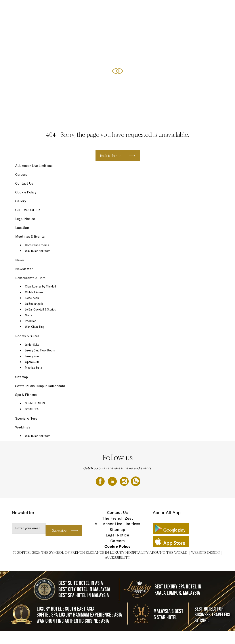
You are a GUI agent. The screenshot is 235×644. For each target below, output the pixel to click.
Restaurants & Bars (129, 8)
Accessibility (117, 557)
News (20, 260)
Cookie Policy (26, 192)
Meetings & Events (175, 8)
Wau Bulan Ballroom (38, 251)
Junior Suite (32, 345)
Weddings (217, 8)
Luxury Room (33, 356)
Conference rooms (37, 245)
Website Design (206, 552)
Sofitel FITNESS (35, 403)
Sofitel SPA (32, 409)
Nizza (29, 315)
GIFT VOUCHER (198, 8)
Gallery (21, 201)
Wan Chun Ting (35, 327)
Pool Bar (30, 321)
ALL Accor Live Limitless (34, 166)
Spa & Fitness (26, 395)
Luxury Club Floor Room (40, 350)
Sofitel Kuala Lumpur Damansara (40, 386)
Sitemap (22, 377)
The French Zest (117, 518)
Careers (21, 174)
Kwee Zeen (32, 298)
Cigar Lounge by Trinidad (40, 286)
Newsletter (24, 269)
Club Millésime (34, 292)
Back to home (111, 156)
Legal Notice (25, 219)
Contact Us (24, 183)
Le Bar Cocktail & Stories (40, 309)
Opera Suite (32, 362)
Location (22, 228)
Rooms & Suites (105, 8)
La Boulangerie (34, 304)
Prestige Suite (33, 368)
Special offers (152, 8)
